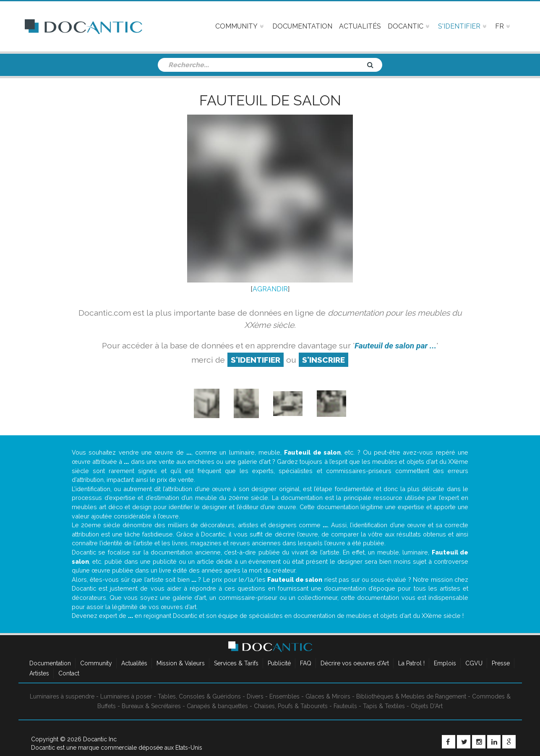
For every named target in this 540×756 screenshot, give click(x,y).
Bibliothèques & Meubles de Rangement (411, 696)
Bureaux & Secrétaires (151, 706)
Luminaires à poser (126, 696)
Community (96, 663)
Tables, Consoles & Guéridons (199, 696)
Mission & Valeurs (181, 663)
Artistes (39, 673)
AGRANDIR (270, 289)
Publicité (279, 663)
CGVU (474, 663)
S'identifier (256, 360)
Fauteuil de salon (270, 100)
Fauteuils (345, 706)
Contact (69, 673)
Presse (501, 663)
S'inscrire (323, 360)
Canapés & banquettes (217, 706)
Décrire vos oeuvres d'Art (355, 663)
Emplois (445, 663)
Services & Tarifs (236, 663)
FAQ (306, 663)
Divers (255, 696)
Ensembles (284, 696)
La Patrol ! (411, 663)
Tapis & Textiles (384, 706)
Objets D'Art (427, 706)
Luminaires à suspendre (62, 696)
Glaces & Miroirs (328, 696)
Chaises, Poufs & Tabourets (291, 706)
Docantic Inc (100, 739)
